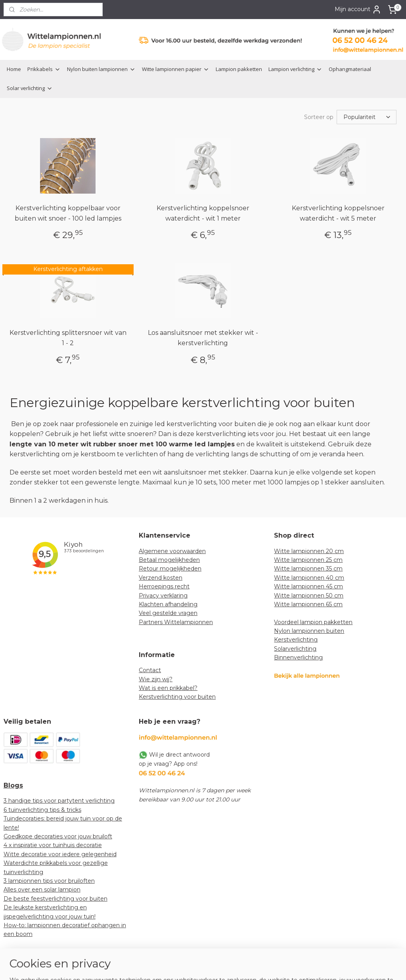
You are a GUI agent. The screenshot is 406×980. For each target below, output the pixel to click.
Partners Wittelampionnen (176, 621)
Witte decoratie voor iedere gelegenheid (60, 853)
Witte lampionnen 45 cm (308, 586)
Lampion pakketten (239, 69)
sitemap (179, 965)
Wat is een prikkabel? (168, 687)
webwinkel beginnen (223, 965)
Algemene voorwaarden (172, 550)
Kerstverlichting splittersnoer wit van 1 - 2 (68, 337)
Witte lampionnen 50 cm (309, 595)
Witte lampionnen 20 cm (309, 550)
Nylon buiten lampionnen (101, 69)
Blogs (13, 785)
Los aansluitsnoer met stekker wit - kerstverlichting (203, 337)
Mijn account (358, 10)
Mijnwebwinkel (292, 965)
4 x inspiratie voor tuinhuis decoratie (53, 844)
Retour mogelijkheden (170, 568)
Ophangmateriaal (350, 69)
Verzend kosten (161, 577)
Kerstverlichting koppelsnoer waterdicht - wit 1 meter (203, 212)
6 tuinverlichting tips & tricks (42, 809)
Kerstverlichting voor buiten (177, 696)
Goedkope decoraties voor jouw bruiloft (58, 836)
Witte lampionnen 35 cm (308, 568)
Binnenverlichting (298, 657)
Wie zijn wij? (156, 678)
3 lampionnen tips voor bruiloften (49, 880)
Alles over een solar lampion (42, 889)
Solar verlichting (30, 88)
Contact (150, 669)
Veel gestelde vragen (168, 612)
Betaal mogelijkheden (169, 559)
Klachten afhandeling (168, 603)
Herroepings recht (164, 586)
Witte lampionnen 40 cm (309, 577)
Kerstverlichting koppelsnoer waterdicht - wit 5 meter (338, 212)
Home (14, 69)
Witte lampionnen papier (176, 69)
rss (193, 965)
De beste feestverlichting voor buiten (56, 898)
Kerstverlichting (296, 639)
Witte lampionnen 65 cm (308, 603)
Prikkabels (44, 69)
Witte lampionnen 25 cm (308, 559)
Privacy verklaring (163, 595)
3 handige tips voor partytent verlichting (59, 800)
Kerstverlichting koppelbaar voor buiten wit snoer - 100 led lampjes (68, 212)
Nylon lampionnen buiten (309, 630)
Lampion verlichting (295, 69)
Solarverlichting (295, 648)
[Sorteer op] (367, 117)
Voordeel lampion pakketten (313, 621)
